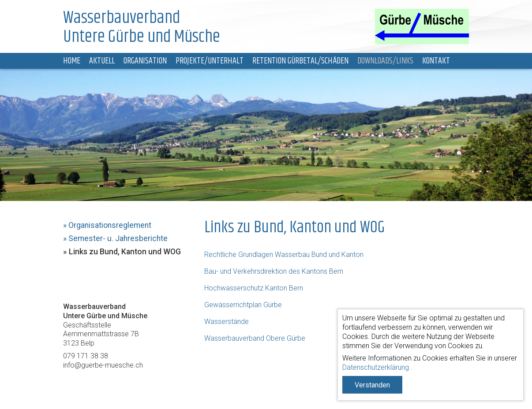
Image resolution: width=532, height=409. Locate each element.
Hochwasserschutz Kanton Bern (254, 288)
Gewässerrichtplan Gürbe (243, 305)
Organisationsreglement (110, 225)
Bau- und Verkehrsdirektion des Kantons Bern (274, 271)
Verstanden (372, 385)
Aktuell (102, 61)
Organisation (145, 61)
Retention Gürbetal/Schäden (300, 61)
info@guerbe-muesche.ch (103, 365)
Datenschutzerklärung (376, 367)
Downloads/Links (385, 61)
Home (72, 61)
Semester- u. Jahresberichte (118, 238)
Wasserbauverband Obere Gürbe (255, 338)
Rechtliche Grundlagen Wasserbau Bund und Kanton (284, 255)
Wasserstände (227, 322)
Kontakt (436, 61)
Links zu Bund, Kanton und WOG (125, 252)
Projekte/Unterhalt (210, 61)
